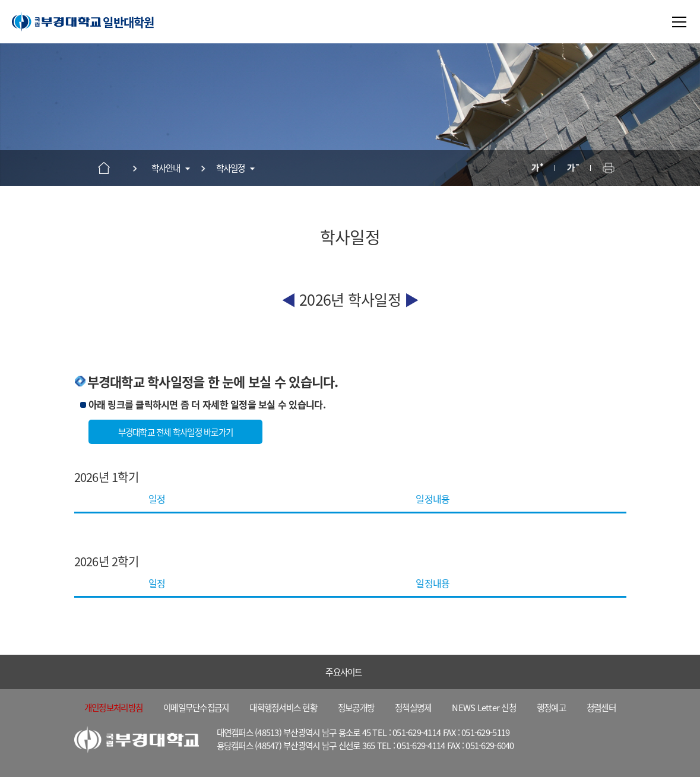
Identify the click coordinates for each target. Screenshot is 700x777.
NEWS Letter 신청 (484, 707)
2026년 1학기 (106, 477)
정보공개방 (356, 707)
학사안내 (166, 168)
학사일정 (231, 168)
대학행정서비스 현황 (283, 707)
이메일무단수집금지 (196, 707)
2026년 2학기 (106, 561)
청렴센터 (601, 707)
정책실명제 (413, 707)
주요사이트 (343, 672)
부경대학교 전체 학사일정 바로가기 (176, 432)
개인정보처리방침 (113, 707)
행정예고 (551, 707)
